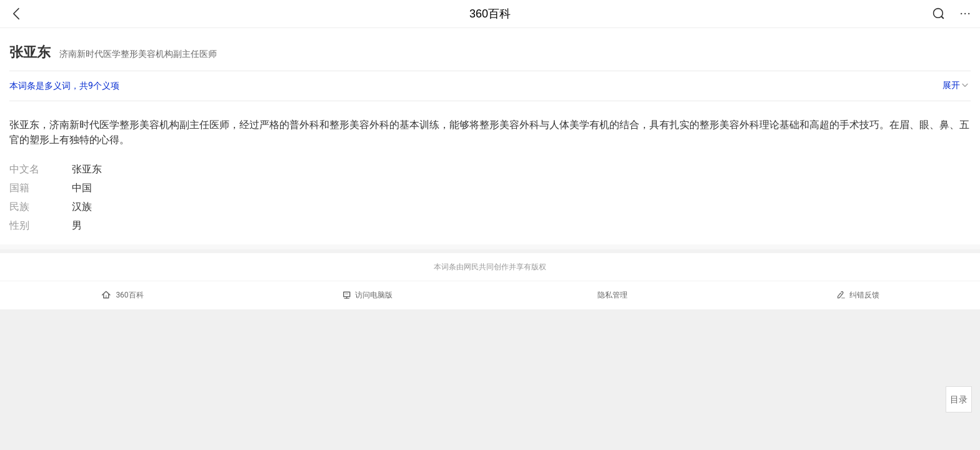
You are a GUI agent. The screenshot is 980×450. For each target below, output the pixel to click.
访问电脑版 (368, 295)
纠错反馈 (858, 295)
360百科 (490, 14)
